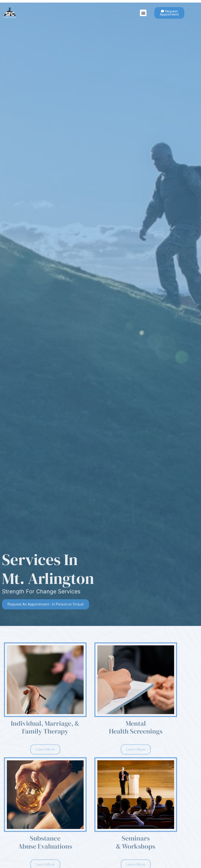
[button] (143, 13)
